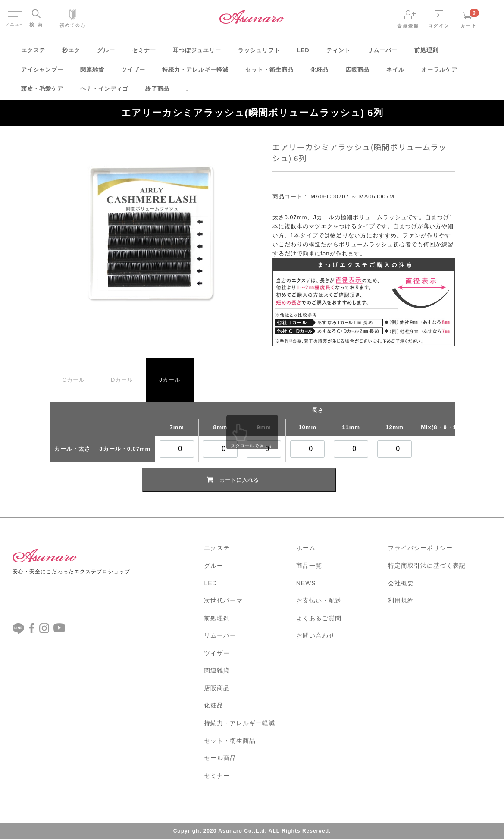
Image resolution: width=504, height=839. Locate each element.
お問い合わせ (316, 635)
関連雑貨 (92, 73)
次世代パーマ (223, 600)
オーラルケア (439, 73)
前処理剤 (426, 53)
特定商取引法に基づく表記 (427, 566)
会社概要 (401, 583)
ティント (338, 53)
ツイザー (133, 73)
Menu (14, 12)
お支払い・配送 (319, 600)
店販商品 (357, 73)
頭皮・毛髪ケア (42, 92)
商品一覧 (309, 566)
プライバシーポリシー (420, 548)
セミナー (144, 53)
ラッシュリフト (259, 53)
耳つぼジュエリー (197, 53)
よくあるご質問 (319, 618)
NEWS (306, 583)
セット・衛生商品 (269, 73)
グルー (106, 53)
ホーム (306, 548)
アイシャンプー (42, 73)
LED (303, 53)
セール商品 (220, 758)
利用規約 (401, 600)
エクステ (33, 53)
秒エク (71, 53)
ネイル (395, 73)
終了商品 (157, 92)
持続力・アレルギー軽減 (195, 73)
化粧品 (319, 73)
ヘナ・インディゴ (104, 92)
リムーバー (382, 53)
